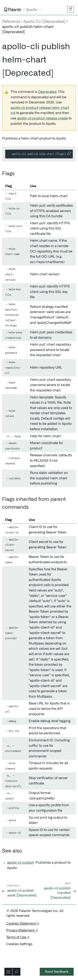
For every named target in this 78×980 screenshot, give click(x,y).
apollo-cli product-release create (42, 118)
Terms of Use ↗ (18, 937)
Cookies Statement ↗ (23, 924)
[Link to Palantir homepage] (13, 10)
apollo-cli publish (20, 863)
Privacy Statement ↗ (22, 930)
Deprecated (47, 92)
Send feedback (57, 972)
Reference (11, 22)
